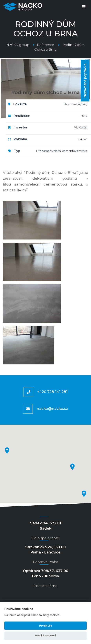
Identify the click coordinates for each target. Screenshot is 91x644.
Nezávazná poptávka (85, 81)
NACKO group (18, 45)
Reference (45, 45)
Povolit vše (45, 626)
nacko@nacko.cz (52, 409)
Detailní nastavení (46, 635)
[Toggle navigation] (84, 7)
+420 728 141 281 (52, 392)
